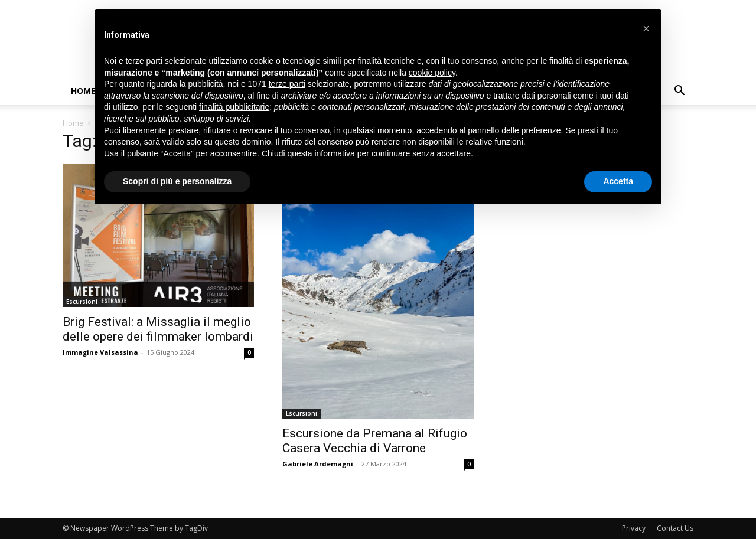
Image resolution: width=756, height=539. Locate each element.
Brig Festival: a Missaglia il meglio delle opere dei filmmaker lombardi (158, 329)
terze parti (287, 84)
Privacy (634, 528)
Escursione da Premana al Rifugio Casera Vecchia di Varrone (375, 441)
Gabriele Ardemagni (318, 464)
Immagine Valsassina (100, 352)
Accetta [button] (618, 181)
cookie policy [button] (432, 73)
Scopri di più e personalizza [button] (177, 181)
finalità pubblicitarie (234, 107)
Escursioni (82, 302)
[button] (679, 92)
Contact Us (675, 528)
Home (83, 91)
